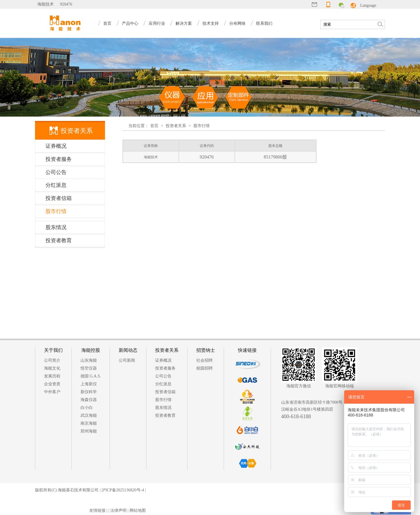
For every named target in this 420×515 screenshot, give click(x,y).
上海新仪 (89, 384)
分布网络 (237, 23)
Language (368, 5)
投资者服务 (165, 368)
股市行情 (202, 126)
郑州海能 (89, 431)
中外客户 (52, 392)
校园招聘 (204, 368)
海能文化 (52, 368)
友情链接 (97, 510)
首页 (107, 23)
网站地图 (138, 510)
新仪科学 (89, 392)
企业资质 (52, 384)
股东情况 (163, 408)
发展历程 (52, 376)
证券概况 (163, 360)
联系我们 (264, 23)
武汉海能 (89, 415)
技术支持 (211, 23)
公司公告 (163, 376)
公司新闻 (127, 360)
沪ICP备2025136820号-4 (123, 490)
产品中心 (130, 23)
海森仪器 (89, 400)
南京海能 (89, 423)
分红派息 (163, 384)
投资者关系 (176, 126)
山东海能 (89, 360)
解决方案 (184, 23)
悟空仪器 (89, 368)
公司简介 (52, 360)
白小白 (87, 408)
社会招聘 (204, 360)
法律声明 (118, 510)
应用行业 (157, 23)
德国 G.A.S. (91, 376)
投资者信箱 (165, 392)
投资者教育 (165, 415)
